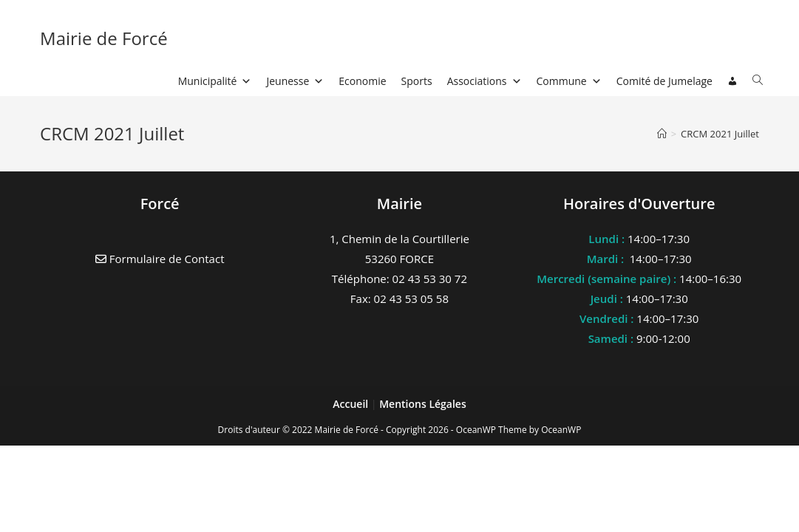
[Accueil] (662, 134)
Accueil (352, 404)
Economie (362, 81)
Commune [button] (569, 81)
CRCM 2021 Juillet (720, 134)
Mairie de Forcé (104, 38)
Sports (417, 81)
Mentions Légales (423, 404)
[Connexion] (732, 81)
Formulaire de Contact (160, 259)
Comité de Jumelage (664, 81)
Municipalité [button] (215, 81)
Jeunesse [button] (295, 81)
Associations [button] (484, 81)
